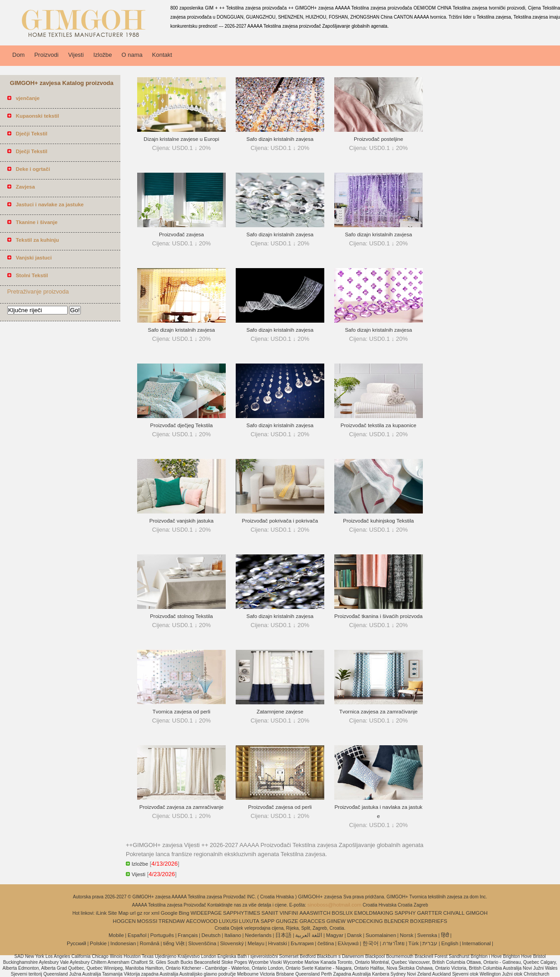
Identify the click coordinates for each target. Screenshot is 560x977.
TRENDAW (172, 921)
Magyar (335, 935)
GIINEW (336, 921)
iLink (101, 913)
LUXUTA (249, 921)
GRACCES (312, 921)
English (450, 943)
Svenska (427, 935)
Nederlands (258, 935)
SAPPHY (405, 913)
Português (162, 935)
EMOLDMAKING (374, 913)
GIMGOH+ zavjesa (321, 897)
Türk (414, 943)
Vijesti (76, 55)
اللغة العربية (309, 935)
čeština (326, 943)
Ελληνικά (348, 943)
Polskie (98, 943)
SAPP (268, 921)
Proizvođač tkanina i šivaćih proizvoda (378, 616)
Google (169, 913)
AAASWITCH (315, 913)
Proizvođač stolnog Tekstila (181, 616)
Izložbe (102, 55)
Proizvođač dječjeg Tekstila (182, 425)
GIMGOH (477, 913)
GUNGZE (287, 921)
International (476, 943)
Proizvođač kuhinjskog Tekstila (378, 521)
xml (155, 913)
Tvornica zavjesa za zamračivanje (379, 712)
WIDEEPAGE (206, 913)
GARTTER (429, 913)
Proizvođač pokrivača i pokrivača (280, 521)
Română (150, 943)
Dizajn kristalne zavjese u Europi (181, 139)
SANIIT (270, 913)
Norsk (406, 935)
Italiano (233, 935)
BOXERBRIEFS (429, 921)
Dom (18, 55)
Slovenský (232, 943)
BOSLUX (342, 913)
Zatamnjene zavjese (280, 712)
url (133, 913)
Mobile (116, 935)
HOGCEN (124, 921)
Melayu (256, 943)
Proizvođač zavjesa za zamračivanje (181, 807)
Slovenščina (202, 943)
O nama (132, 55)
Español (137, 935)
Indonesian (123, 943)
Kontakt (162, 55)
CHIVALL (454, 913)
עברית (430, 943)
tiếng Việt (174, 943)
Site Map (118, 913)
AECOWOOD (202, 921)
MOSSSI (147, 921)
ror (147, 913)
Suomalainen (381, 935)
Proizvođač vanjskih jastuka (181, 521)
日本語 (283, 935)
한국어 (371, 943)
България (302, 943)
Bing (184, 913)
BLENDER (396, 921)
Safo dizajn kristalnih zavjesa (280, 139)
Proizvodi (46, 55)
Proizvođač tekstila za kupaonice (379, 425)
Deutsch (211, 935)
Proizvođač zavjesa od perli (280, 807)
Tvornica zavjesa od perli (181, 712)
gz (139, 913)
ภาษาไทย (394, 943)
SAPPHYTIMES (242, 913)
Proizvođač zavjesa (181, 234)
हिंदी (445, 935)
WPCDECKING (365, 921)
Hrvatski (278, 943)
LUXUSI (228, 921)
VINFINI (289, 913)
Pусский (77, 943)
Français (188, 935)
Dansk (354, 935)
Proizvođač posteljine (379, 139)
